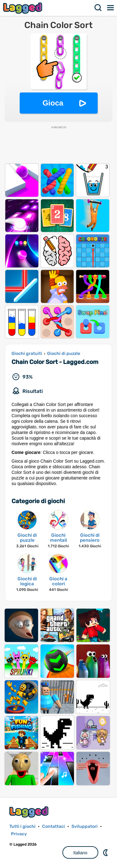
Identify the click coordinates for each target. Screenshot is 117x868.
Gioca (53, 103)
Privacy (19, 834)
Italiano (80, 853)
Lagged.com (30, 812)
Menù (111, 8)
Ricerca (98, 8)
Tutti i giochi (22, 826)
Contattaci (54, 826)
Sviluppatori (85, 826)
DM (106, 852)
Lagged (23, 8)
